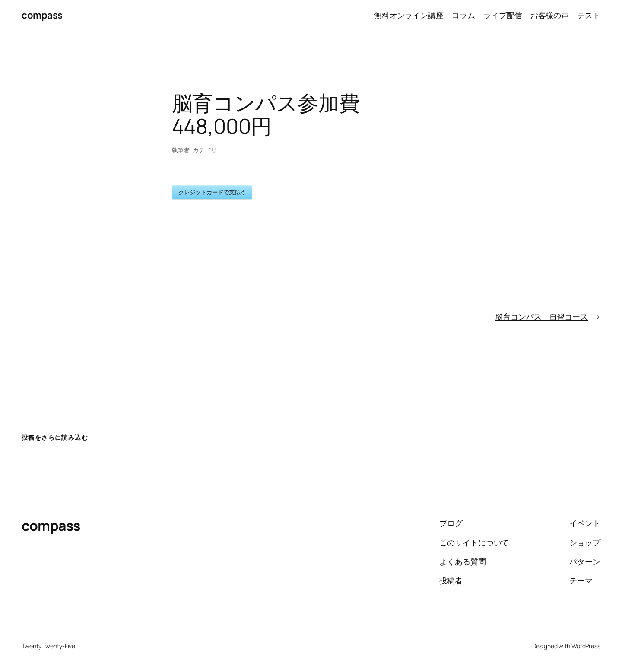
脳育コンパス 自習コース (541, 317)
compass (42, 15)
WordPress (586, 646)
